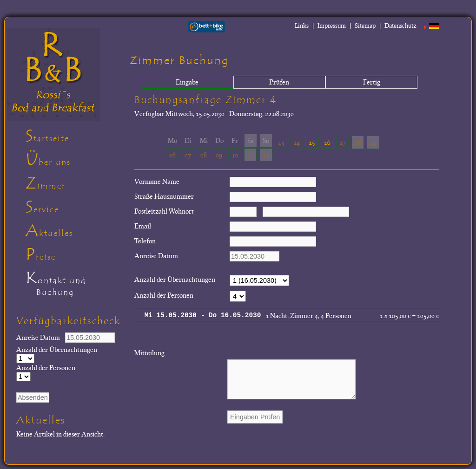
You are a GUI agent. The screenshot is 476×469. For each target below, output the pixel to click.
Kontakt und (74, 285)
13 (281, 142)
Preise (41, 254)
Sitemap (365, 26)
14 (297, 142)
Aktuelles (49, 231)
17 (343, 142)
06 (172, 155)
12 (266, 155)
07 (188, 155)
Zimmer (46, 183)
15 (312, 142)
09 (219, 155)
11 (250, 155)
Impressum (332, 26)
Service (42, 207)
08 (204, 155)
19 (373, 142)
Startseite (47, 136)
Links (302, 26)
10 (235, 155)
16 (327, 142)
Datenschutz (400, 26)
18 (358, 142)
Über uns (48, 160)
